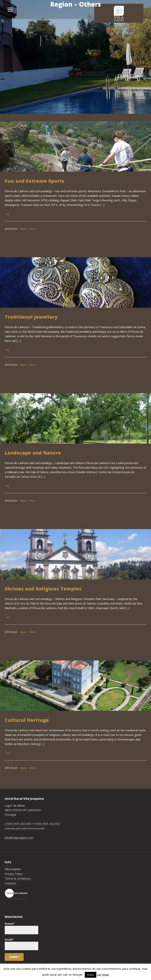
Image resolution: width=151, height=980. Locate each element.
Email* (21, 944)
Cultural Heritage (27, 720)
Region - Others (28, 229)
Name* (21, 928)
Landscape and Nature (33, 453)
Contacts (11, 883)
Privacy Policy (14, 874)
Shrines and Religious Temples (43, 589)
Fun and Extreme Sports (35, 181)
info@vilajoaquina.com (19, 838)
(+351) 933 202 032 (47, 824)
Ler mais (103, 975)
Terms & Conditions (18, 878)
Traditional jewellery (31, 317)
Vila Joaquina (13, 869)
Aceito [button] (91, 975)
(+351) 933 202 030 (18, 824)
